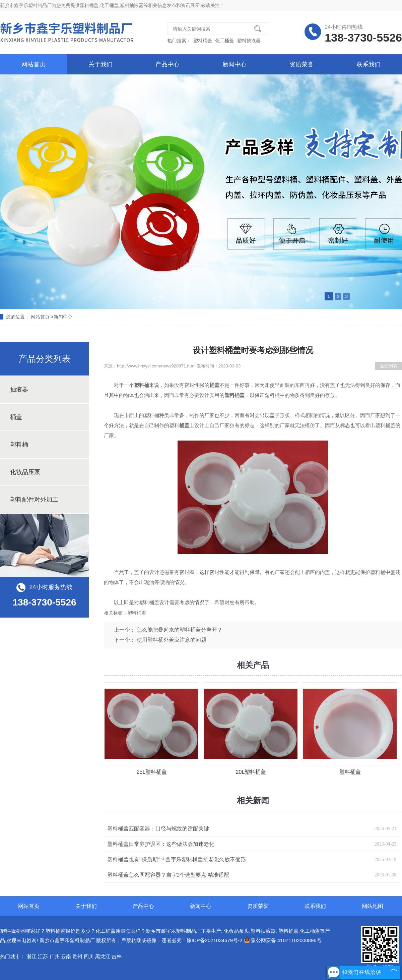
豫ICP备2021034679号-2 (215, 940)
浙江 (31, 956)
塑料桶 (19, 445)
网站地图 (373, 906)
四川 (89, 956)
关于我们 (100, 64)
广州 (55, 956)
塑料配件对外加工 (34, 500)
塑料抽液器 (249, 41)
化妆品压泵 (25, 472)
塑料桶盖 (89, 5)
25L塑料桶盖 (152, 772)
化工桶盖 (225, 41)
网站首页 (33, 64)
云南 (66, 956)
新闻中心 (234, 64)
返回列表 (389, 366)
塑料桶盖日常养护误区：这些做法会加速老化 (161, 844)
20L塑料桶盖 (251, 772)
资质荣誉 (301, 64)
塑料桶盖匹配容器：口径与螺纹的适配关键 (158, 829)
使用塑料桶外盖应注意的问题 (172, 640)
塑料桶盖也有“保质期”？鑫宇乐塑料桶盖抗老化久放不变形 (177, 859)
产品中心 (167, 64)
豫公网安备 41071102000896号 (283, 940)
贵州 (77, 956)
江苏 (43, 956)
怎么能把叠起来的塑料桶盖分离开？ (180, 630)
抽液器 (19, 390)
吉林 (117, 956)
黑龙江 (103, 956)
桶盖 (16, 417)
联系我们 (368, 64)
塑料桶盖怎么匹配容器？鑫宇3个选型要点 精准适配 (168, 875)
